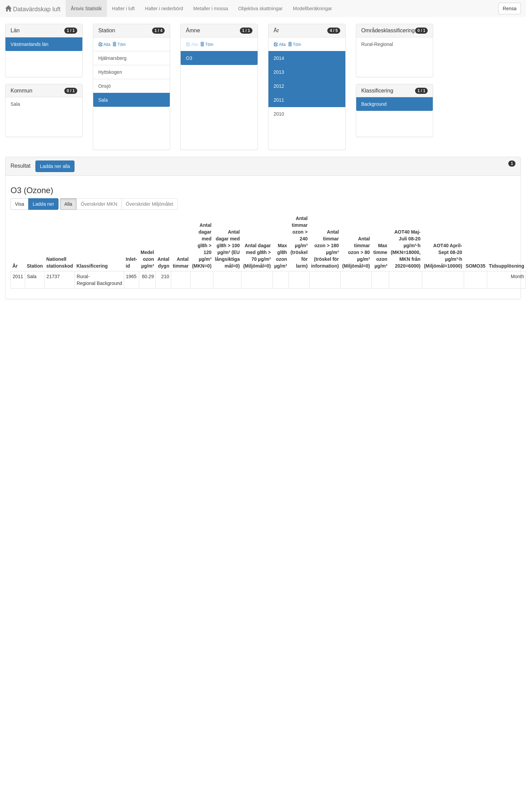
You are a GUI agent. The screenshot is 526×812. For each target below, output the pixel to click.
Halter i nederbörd (164, 9)
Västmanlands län (29, 44)
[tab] (263, 166)
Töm (119, 45)
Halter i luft (123, 9)
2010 (279, 114)
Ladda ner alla (55, 166)
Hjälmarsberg (112, 58)
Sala (15, 104)
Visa (20, 204)
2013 (279, 72)
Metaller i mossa (211, 9)
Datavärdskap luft (33, 9)
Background (374, 104)
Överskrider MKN (99, 204)
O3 (189, 58)
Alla (105, 45)
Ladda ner (43, 204)
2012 (279, 86)
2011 (279, 100)
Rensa (510, 9)
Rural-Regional (377, 44)
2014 (279, 58)
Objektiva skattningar (260, 9)
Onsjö (105, 86)
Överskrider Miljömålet (150, 204)
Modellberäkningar (313, 9)
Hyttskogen (110, 72)
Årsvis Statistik (86, 9)
